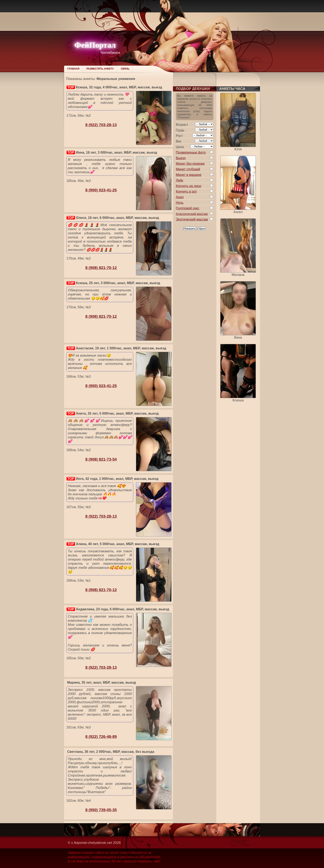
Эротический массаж (192, 219)
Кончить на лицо (189, 186)
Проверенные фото (191, 152)
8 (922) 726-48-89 (101, 737)
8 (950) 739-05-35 (101, 810)
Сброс (201, 229)
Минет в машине (189, 175)
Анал (180, 197)
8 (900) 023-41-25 (101, 190)
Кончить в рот (186, 192)
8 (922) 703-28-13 (101, 125)
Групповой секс (188, 208)
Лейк (179, 180)
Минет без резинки (190, 164)
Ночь (180, 203)
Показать (190, 229)
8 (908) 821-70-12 (101, 268)
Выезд (181, 158)
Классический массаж (192, 214)
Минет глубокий (188, 169)
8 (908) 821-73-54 (101, 459)
